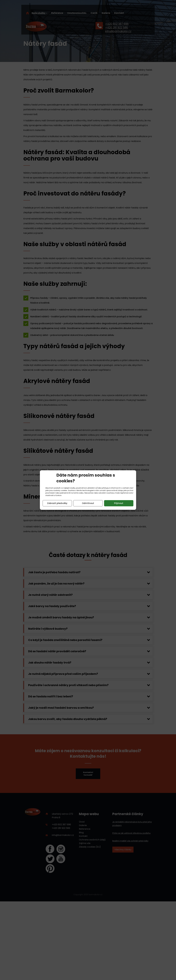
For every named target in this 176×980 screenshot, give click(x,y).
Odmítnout (88, 503)
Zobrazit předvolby (57, 503)
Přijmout (119, 503)
